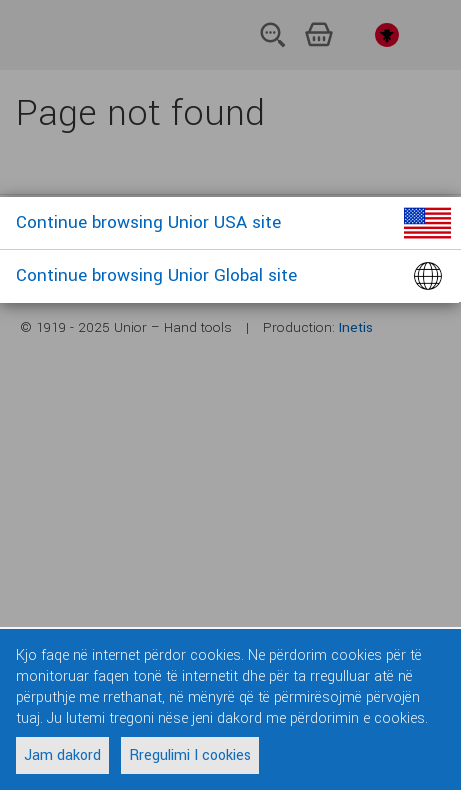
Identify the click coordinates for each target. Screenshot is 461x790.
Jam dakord (62, 755)
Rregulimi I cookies (190, 755)
